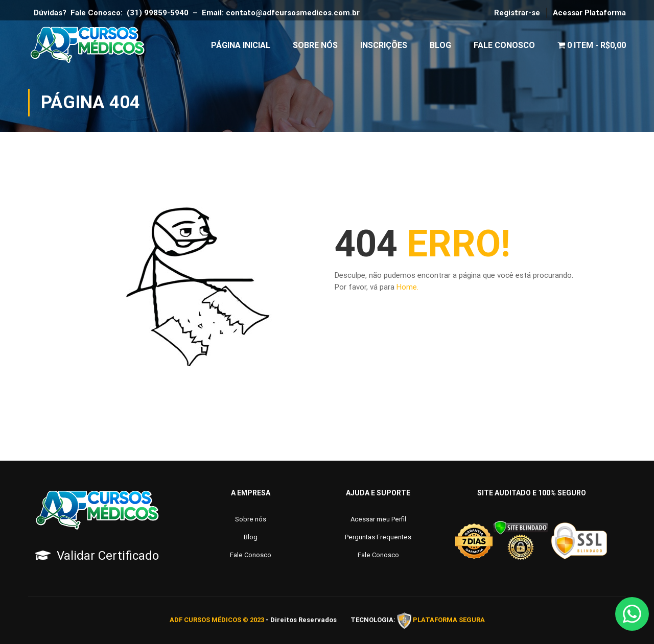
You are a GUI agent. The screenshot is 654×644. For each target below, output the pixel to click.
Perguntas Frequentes (378, 537)
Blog (440, 46)
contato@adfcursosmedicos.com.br (295, 13)
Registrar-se (517, 13)
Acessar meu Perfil (378, 519)
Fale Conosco (504, 46)
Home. (407, 290)
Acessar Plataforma (589, 13)
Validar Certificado (108, 556)
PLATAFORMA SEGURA (449, 620)
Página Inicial (241, 46)
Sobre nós (251, 519)
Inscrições (384, 46)
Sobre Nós (315, 46)
